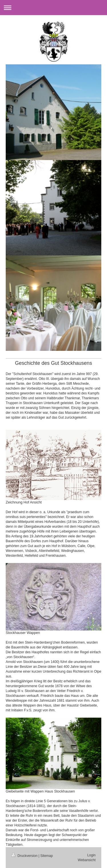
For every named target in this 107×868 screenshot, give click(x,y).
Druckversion (25, 856)
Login (91, 855)
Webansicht (87, 860)
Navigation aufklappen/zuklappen (53, 8)
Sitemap (47, 856)
